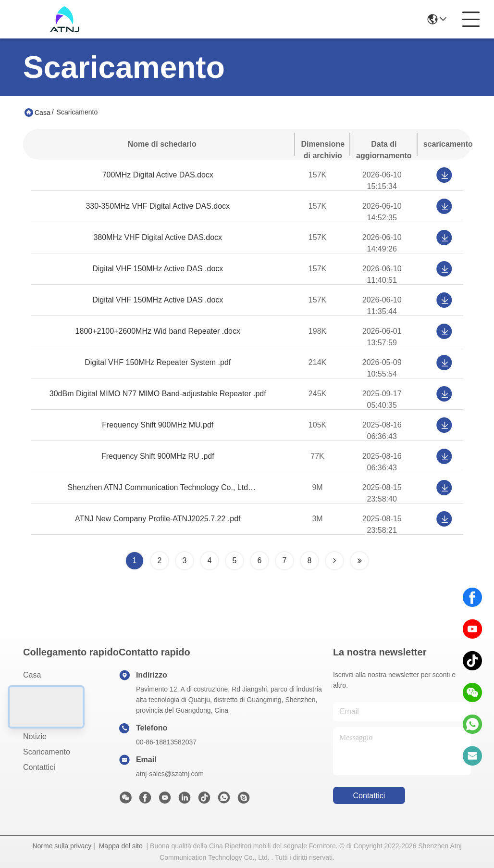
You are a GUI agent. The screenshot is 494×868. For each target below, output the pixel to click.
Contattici (39, 767)
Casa (43, 113)
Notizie (35, 736)
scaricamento (47, 752)
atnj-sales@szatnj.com (170, 774)
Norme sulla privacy (62, 846)
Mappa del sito (121, 846)
